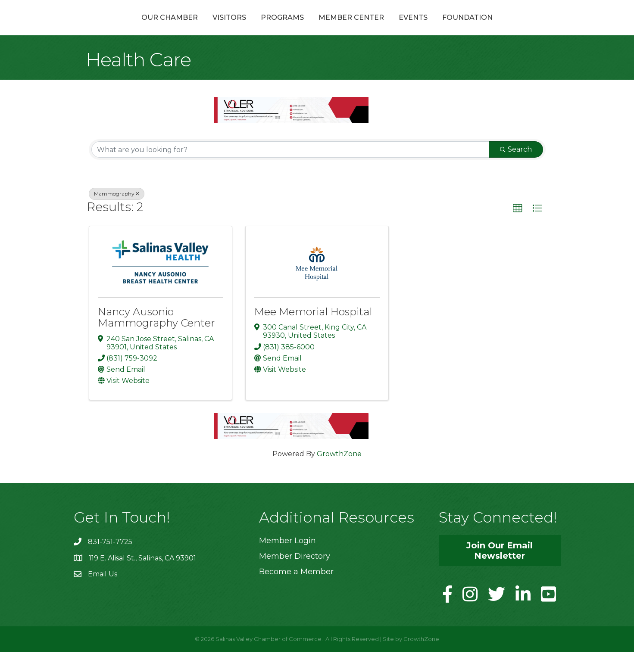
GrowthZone (339, 474)
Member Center (397, 27)
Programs (236, 27)
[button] (518, 229)
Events (459, 27)
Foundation (514, 27)
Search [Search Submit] (516, 170)
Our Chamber (123, 27)
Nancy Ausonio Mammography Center (156, 338)
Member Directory (295, 576)
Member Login (287, 561)
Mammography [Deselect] (117, 214)
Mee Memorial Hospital (313, 332)
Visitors (183, 27)
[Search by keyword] (290, 170)
